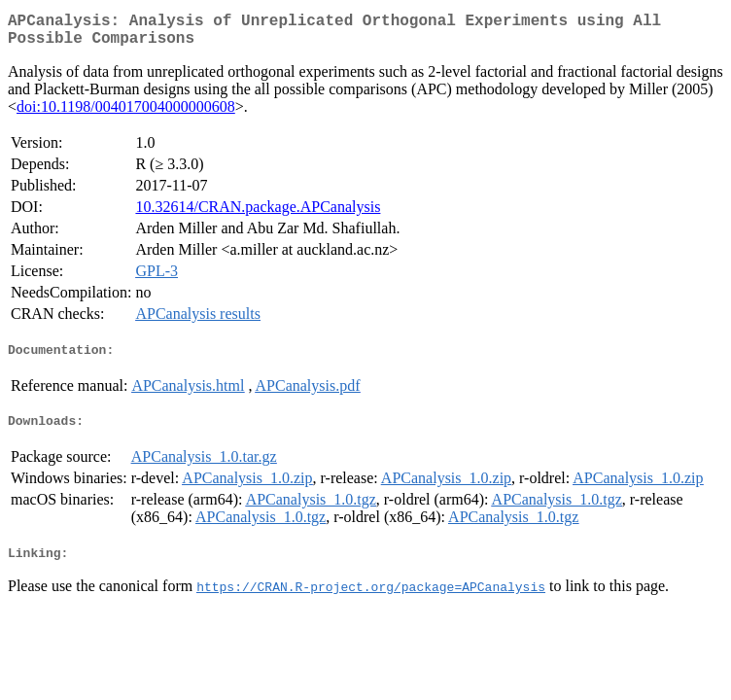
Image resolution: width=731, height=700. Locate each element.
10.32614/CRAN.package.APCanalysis (258, 214)
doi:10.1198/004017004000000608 (126, 114)
